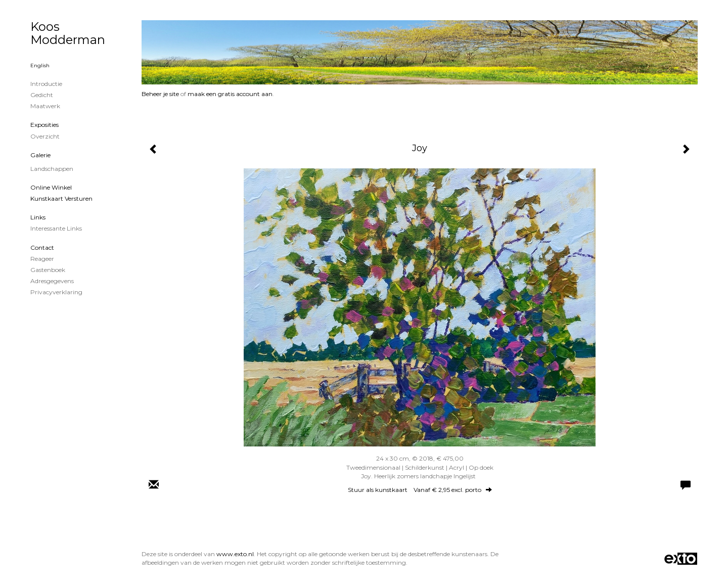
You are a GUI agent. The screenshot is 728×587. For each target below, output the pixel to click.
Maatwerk (45, 106)
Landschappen (52, 169)
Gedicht (42, 95)
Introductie (46, 84)
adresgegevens (52, 281)
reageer (42, 259)
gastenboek (48, 270)
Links (38, 217)
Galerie (40, 155)
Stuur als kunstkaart (420, 490)
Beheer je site (160, 94)
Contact (42, 247)
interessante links (56, 228)
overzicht (45, 136)
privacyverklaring (56, 292)
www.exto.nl (235, 554)
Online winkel (51, 187)
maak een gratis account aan (230, 94)
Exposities (44, 125)
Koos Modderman (68, 33)
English (40, 65)
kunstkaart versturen (61, 198)
